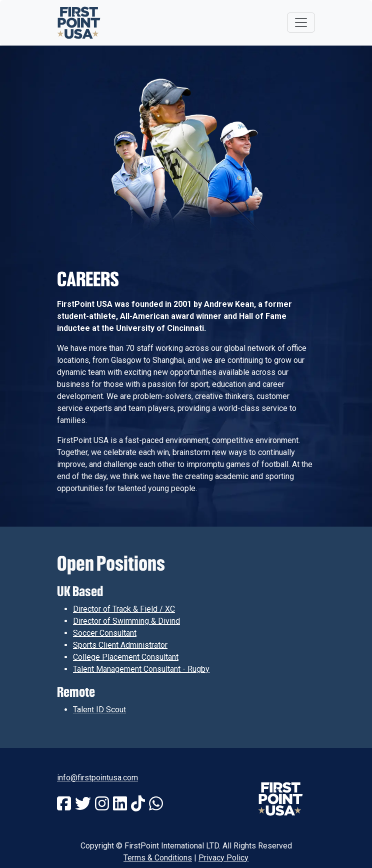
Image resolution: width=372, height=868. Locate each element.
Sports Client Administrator (120, 645)
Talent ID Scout (99, 710)
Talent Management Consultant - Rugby (141, 669)
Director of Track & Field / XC (124, 609)
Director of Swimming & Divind (126, 621)
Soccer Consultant (105, 633)
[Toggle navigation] (301, 23)
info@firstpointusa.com (97, 778)
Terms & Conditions (158, 858)
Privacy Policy (223, 858)
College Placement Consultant (126, 657)
